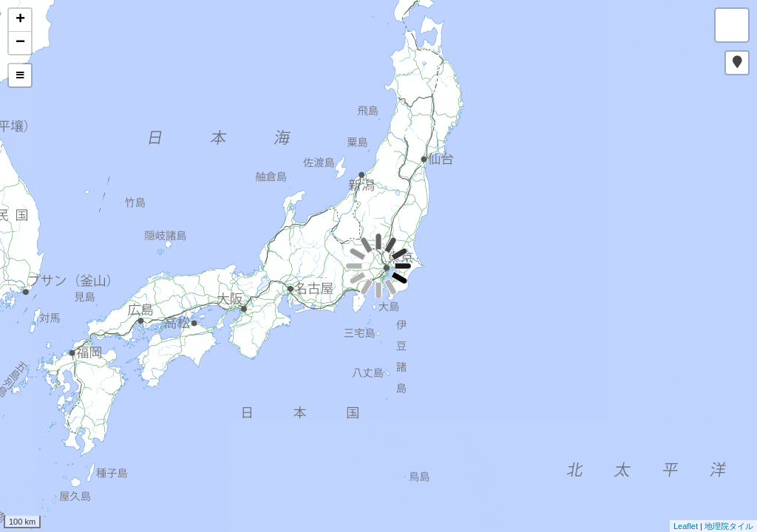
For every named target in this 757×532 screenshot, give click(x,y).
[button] (737, 63)
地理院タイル (729, 526)
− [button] (20, 43)
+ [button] (20, 20)
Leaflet (686, 526)
